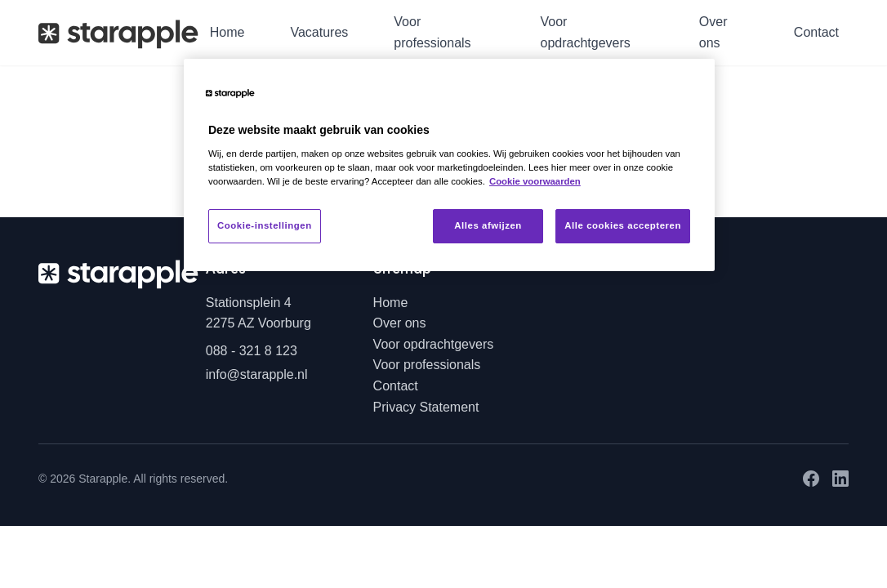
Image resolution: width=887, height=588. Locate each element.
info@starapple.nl (257, 374)
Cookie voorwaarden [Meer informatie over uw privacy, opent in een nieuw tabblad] (535, 181)
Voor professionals (432, 32)
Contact (816, 32)
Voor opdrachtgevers (585, 32)
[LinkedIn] (840, 479)
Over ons (713, 32)
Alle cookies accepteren (623, 225)
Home (227, 32)
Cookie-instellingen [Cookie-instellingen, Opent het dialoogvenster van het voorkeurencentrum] (265, 225)
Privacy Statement (426, 407)
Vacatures (319, 32)
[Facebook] (811, 479)
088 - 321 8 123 (252, 351)
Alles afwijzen (488, 225)
